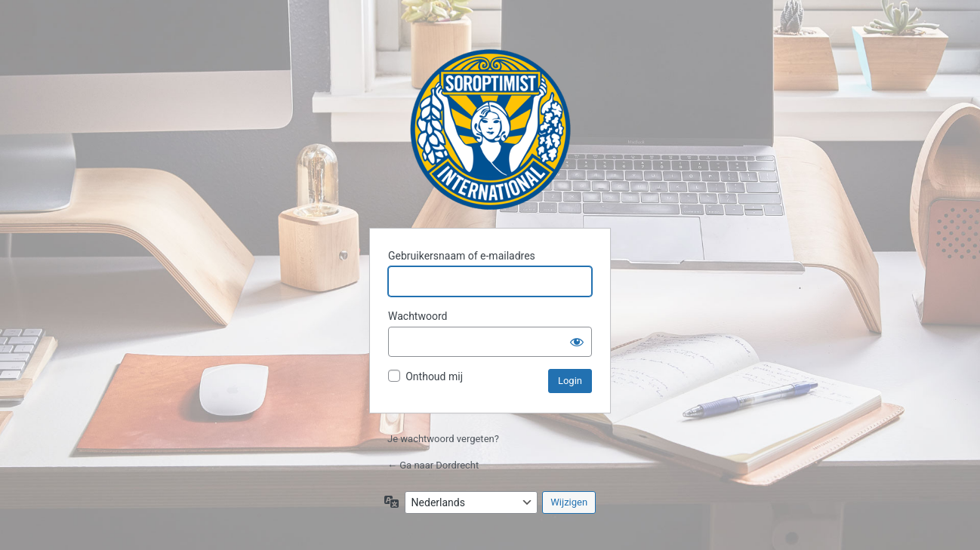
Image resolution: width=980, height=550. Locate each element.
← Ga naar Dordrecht (433, 465)
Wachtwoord (418, 316)
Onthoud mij (434, 376)
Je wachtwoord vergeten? (443, 439)
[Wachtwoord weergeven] (577, 342)
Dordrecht (490, 129)
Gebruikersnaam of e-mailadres (462, 256)
